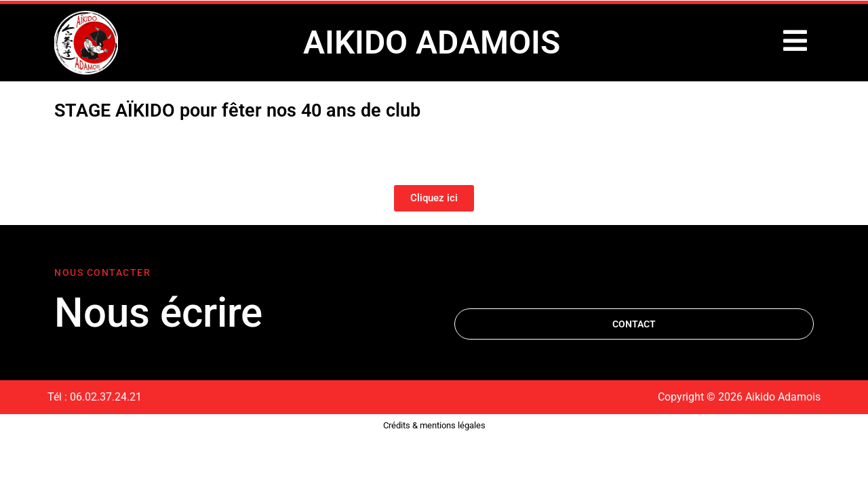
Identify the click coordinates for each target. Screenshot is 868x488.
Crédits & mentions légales (434, 425)
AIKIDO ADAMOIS (432, 42)
